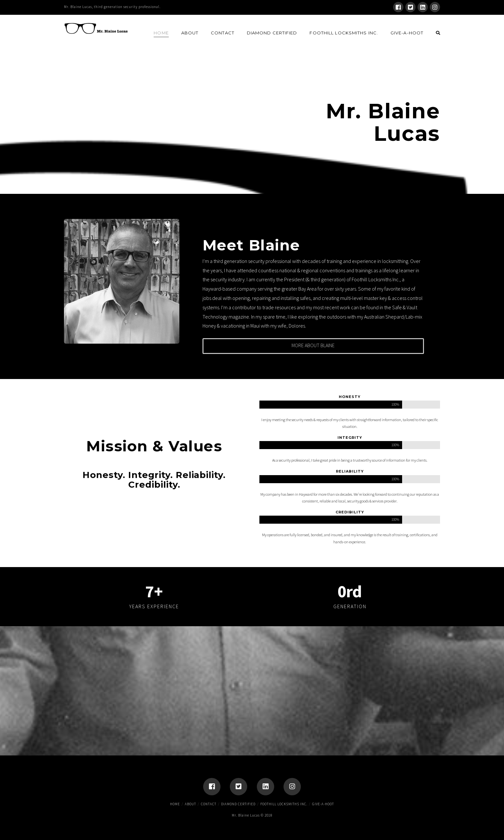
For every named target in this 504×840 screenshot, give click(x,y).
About (190, 804)
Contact (209, 804)
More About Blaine (313, 345)
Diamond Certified (238, 804)
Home (175, 804)
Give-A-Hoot (323, 804)
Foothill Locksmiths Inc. (284, 804)
